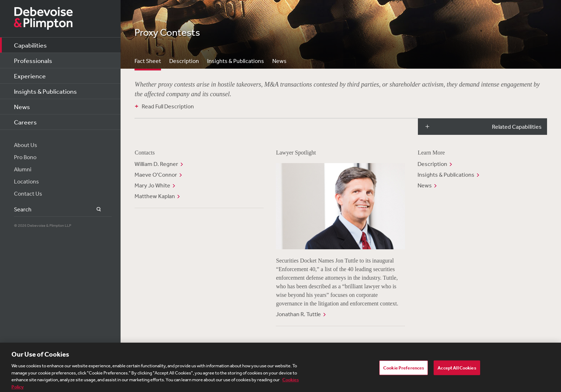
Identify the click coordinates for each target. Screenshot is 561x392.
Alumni (23, 169)
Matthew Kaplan (155, 196)
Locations (26, 181)
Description (184, 61)
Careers (25, 122)
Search (95, 209)
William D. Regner (156, 164)
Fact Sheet (148, 61)
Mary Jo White (152, 185)
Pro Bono (25, 157)
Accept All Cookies (457, 371)
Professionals (33, 60)
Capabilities (30, 45)
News (22, 107)
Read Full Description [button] (168, 106)
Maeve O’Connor (156, 175)
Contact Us (28, 193)
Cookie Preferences (404, 371)
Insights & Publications (45, 91)
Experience (30, 76)
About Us (26, 145)
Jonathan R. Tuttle (298, 314)
